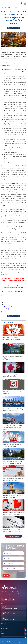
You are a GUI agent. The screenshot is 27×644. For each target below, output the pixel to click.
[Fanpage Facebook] (25, 634)
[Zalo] (25, 638)
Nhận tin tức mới (13, 28)
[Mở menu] (25, 4)
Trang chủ (4, 8)
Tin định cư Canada (13, 8)
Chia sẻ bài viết (5, 312)
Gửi (6, 576)
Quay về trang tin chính (14, 536)
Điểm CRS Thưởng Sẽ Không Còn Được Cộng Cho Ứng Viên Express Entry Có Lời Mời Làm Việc (14, 358)
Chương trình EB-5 (5, 629)
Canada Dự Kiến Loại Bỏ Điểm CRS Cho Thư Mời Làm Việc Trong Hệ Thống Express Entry (13, 428)
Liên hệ (2, 633)
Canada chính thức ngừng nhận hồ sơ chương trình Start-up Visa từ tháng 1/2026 (12, 339)
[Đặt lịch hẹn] (25, 630)
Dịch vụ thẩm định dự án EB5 (7, 631)
